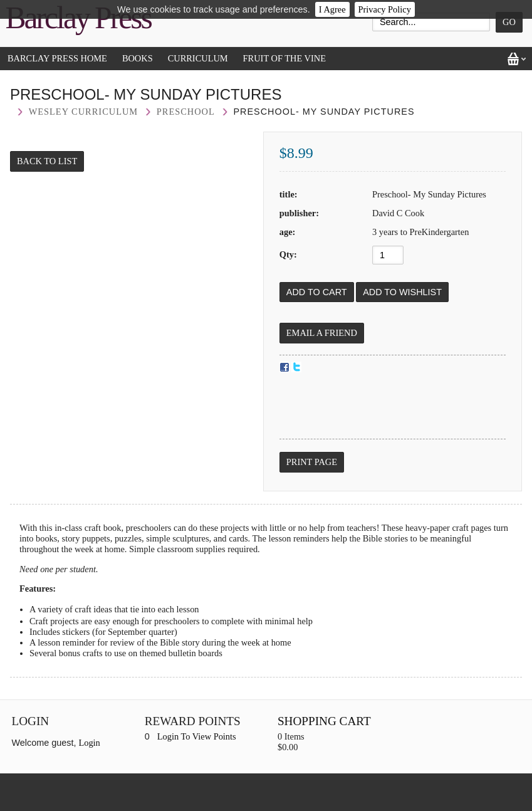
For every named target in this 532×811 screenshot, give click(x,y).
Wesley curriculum (84, 112)
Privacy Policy (385, 9)
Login (89, 743)
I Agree (332, 9)
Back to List (47, 161)
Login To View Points (197, 736)
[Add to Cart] (317, 292)
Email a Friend (322, 333)
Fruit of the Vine (284, 58)
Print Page (312, 462)
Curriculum (198, 58)
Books (138, 58)
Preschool (186, 112)
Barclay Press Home (57, 58)
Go (509, 22)
